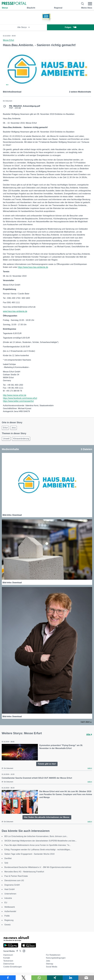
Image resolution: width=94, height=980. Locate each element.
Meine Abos (87, 8)
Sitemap (50, 964)
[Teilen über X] (23, 978)
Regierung (9, 920)
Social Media (52, 967)
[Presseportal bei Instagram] (23, 951)
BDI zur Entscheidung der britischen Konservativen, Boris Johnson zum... (36, 836)
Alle (89, 734)
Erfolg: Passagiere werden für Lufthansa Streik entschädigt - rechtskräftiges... (38, 850)
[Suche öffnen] (83, 4)
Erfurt (5, 428)
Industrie (8, 898)
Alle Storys (24, 27)
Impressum (8, 955)
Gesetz (8, 925)
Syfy (6, 863)
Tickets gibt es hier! (47, 764)
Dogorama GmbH (12, 885)
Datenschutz (9, 964)
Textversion (8, 961)
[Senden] (86, 978)
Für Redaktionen (53, 955)
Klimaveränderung (21, 439)
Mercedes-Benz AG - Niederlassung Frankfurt (24, 872)
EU (6, 903)
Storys (5, 8)
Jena (14, 428)
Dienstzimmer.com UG (14, 880)
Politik (7, 916)
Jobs (48, 961)
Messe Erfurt (9, 40)
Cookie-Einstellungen (13, 967)
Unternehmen (10, 894)
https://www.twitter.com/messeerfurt (18, 401)
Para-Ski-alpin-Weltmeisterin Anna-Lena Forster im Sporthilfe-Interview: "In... (38, 845)
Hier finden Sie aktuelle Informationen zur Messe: (47, 817)
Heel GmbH (10, 889)
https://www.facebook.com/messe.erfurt (20, 398)
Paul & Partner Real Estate (16, 876)
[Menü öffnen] (90, 4)
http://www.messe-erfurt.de (15, 395)
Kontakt (7, 958)
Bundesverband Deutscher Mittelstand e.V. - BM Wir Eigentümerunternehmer (38, 867)
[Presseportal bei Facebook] (16, 951)
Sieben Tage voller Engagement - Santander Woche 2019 (29, 854)
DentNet (8, 858)
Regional (58, 8)
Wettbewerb (10, 907)
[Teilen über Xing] (55, 978)
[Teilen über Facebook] (8, 978)
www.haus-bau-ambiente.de (15, 311)
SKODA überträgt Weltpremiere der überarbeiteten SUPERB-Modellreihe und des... (41, 841)
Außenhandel (10, 911)
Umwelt (6, 439)
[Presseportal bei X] (20, 951)
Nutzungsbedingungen (56, 958)
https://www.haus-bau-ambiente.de (33, 267)
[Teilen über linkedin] (70, 978)
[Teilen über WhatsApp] (39, 978)
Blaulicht (31, 8)
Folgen (70, 27)
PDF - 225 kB (25, 107)
